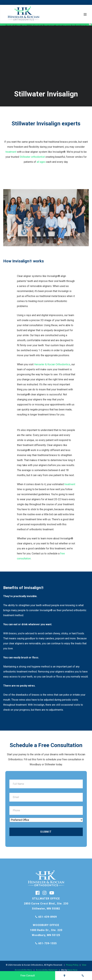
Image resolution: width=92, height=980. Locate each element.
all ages (41, 159)
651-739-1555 (46, 940)
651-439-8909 (46, 914)
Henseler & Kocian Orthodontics (52, 361)
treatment (11, 149)
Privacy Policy (72, 962)
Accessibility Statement (47, 967)
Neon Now (73, 967)
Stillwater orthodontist (32, 154)
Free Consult (28, 976)
